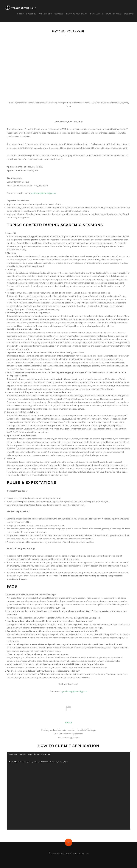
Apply (68, 723)
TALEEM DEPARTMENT (24, 8)
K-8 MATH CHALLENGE (26, 14)
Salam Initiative (113, 14)
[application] (69, 791)
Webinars (129, 14)
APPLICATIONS (45, 14)
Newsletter (96, 14)
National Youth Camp (77, 14)
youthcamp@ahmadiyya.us (43, 193)
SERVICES (59, 14)
